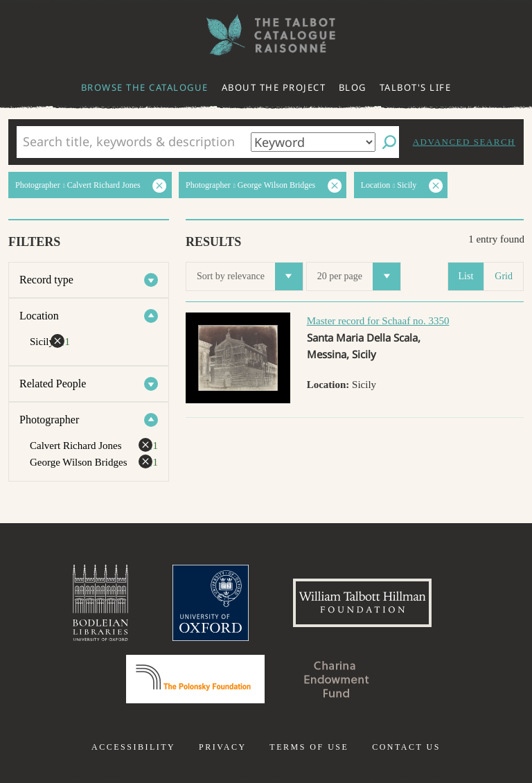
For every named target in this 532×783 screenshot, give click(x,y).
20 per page (359, 276)
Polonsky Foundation (195, 679)
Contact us (406, 747)
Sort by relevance (250, 276)
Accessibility (133, 747)
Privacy (223, 747)
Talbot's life (416, 87)
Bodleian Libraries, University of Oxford (100, 603)
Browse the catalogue (145, 87)
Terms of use (309, 747)
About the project (274, 87)
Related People (53, 384)
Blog (353, 87)
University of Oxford (211, 603)
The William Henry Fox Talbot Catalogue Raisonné (266, 35)
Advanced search (464, 142)
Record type (46, 280)
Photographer (49, 420)
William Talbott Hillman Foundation (362, 603)
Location (39, 316)
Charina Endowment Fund (337, 679)
